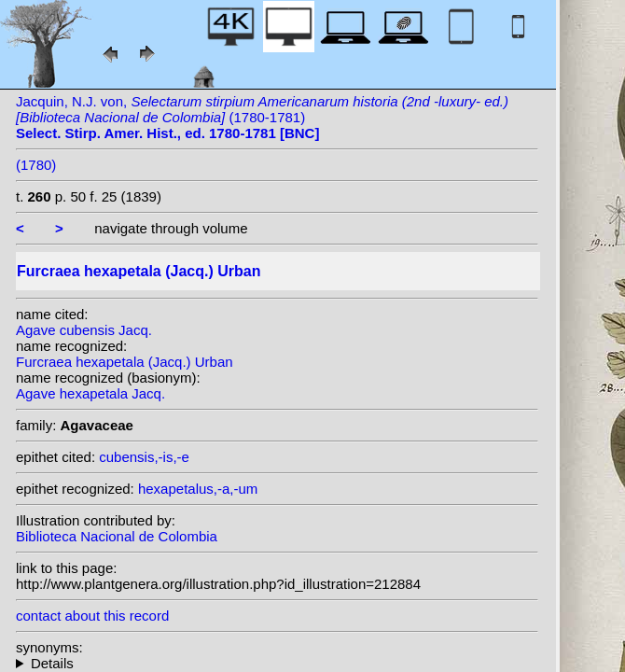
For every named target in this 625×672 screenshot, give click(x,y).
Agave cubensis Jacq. (84, 330)
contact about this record (92, 616)
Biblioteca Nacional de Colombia (117, 536)
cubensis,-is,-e (144, 457)
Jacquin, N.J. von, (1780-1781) (262, 117)
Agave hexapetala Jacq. (90, 393)
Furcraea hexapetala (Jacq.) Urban (125, 362)
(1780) (36, 165)
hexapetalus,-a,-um (198, 489)
